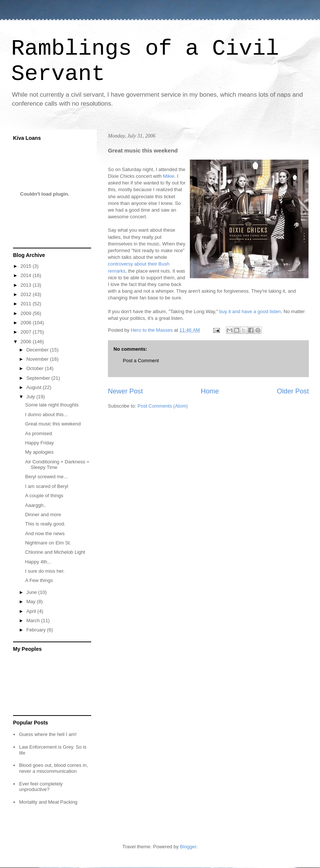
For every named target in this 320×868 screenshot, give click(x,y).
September (39, 378)
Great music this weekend (53, 424)
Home (210, 391)
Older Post (293, 391)
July (31, 397)
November (38, 359)
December (38, 350)
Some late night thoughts (52, 405)
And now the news (45, 533)
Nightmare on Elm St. (48, 543)
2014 (27, 275)
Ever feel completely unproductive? (41, 787)
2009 (27, 313)
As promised (38, 433)
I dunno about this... (46, 414)
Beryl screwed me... (46, 477)
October (36, 368)
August (35, 387)
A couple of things (44, 496)
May (32, 602)
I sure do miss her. (45, 571)
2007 (27, 332)
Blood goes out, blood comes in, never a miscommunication (53, 768)
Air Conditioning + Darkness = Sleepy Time (57, 465)
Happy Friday (39, 443)
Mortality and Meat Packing (48, 802)
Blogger (188, 847)
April (32, 611)
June (32, 592)
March (34, 621)
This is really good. (45, 524)
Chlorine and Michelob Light (55, 552)
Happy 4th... (38, 562)
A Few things (39, 580)
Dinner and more (43, 515)
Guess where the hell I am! (48, 734)
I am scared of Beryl (47, 486)
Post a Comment (141, 361)
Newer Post (125, 391)
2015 (27, 266)
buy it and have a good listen (250, 311)
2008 (27, 323)
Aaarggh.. (35, 505)
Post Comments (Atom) (163, 406)
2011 (27, 304)
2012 (27, 294)
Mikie (169, 176)
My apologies (39, 452)
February (37, 630)
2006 (27, 342)
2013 (27, 285)
